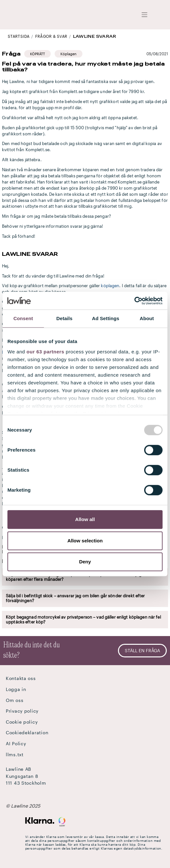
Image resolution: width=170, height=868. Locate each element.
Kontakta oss (21, 678)
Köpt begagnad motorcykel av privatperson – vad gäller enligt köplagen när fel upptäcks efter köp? (83, 619)
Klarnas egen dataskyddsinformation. (132, 848)
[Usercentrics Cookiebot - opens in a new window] (134, 301)
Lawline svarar (95, 36)
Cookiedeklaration (27, 732)
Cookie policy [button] (22, 722)
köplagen (110, 286)
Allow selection (85, 541)
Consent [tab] (23, 318)
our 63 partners (45, 352)
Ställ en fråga (142, 650)
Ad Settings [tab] (106, 318)
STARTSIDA (19, 36)
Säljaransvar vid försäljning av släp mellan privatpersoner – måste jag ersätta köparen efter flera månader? (81, 577)
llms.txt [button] (15, 754)
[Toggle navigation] (145, 15)
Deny (85, 562)
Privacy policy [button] (22, 711)
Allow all (85, 519)
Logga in (16, 689)
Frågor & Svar (51, 36)
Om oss (15, 700)
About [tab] (147, 318)
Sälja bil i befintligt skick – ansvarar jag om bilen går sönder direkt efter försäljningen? (75, 598)
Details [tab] (64, 318)
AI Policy (16, 743)
